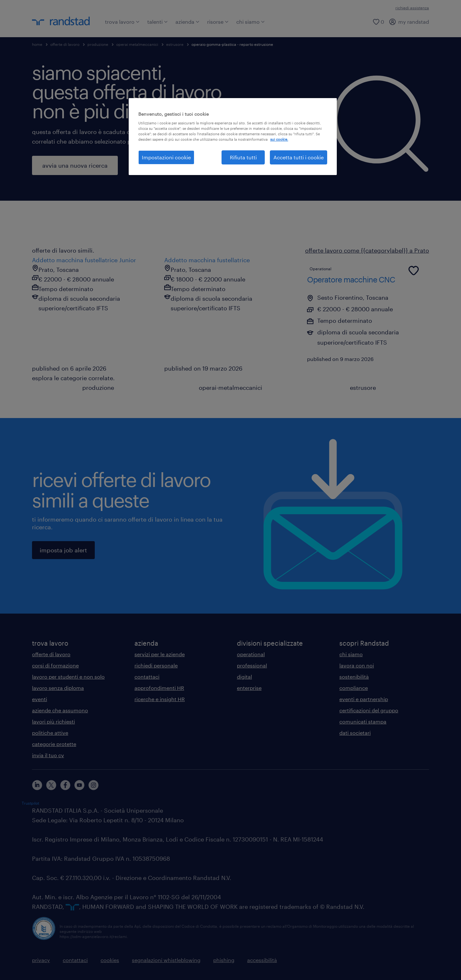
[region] (233, 137)
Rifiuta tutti (243, 157)
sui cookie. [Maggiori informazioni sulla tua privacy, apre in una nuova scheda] (279, 139)
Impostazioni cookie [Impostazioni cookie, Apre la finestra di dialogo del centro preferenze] (166, 157)
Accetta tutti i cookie (299, 157)
